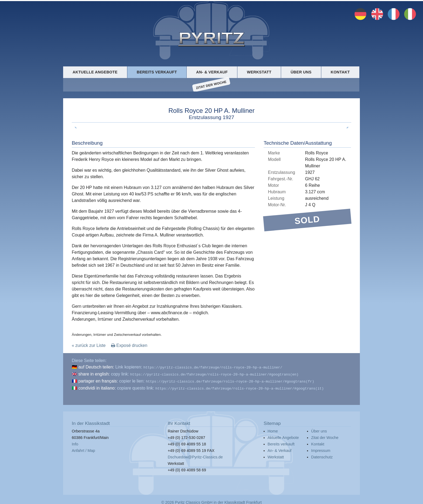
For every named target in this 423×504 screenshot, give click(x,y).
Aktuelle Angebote (95, 72)
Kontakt (340, 72)
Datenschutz (322, 455)
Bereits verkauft (157, 72)
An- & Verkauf (212, 72)
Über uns (301, 72)
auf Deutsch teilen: (96, 368)
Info (75, 442)
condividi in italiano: (97, 387)
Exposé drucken (129, 346)
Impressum (321, 449)
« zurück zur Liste (89, 346)
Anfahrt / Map (83, 449)
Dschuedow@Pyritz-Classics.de (195, 455)
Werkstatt (259, 72)
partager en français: (98, 380)
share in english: (94, 374)
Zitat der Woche (211, 85)
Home (273, 429)
